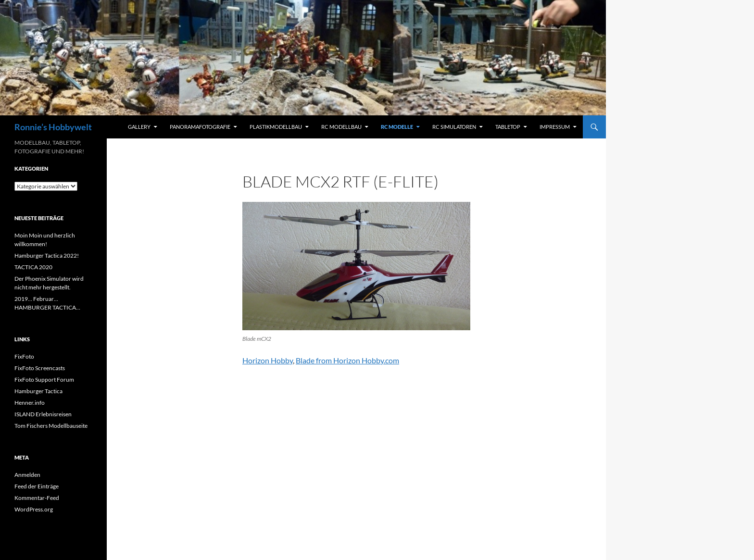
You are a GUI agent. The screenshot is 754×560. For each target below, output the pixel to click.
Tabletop (508, 127)
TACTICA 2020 (33, 267)
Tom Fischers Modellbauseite (51, 426)
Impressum (555, 127)
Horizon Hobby (268, 360)
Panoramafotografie (200, 127)
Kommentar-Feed (37, 498)
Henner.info (30, 403)
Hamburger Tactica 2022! (47, 255)
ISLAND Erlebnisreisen (43, 414)
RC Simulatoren (454, 127)
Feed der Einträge (37, 486)
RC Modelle (397, 127)
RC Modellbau (341, 127)
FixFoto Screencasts (40, 368)
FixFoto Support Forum (44, 380)
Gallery (139, 127)
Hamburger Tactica (38, 391)
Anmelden (27, 475)
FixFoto (24, 356)
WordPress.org (34, 509)
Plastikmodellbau (276, 127)
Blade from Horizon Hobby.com (347, 360)
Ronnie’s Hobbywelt (53, 127)
